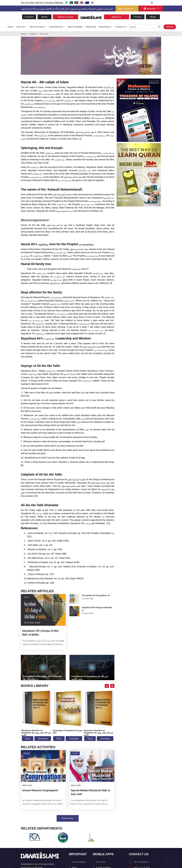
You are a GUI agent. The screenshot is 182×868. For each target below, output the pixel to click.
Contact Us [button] (120, 27)
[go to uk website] (82, 3)
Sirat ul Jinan (101, 865)
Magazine (117, 17)
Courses (138, 17)
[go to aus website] (87, 3)
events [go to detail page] (34, 34)
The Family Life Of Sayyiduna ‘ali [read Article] (96, 596)
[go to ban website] (76, 3)
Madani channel (65, 17)
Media (153, 17)
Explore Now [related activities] (68, 820)
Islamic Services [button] (37, 27)
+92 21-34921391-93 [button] (141, 865)
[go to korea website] (92, 3)
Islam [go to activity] (26, 755)
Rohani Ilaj (91, 27)
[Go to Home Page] (91, 17)
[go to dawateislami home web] (66, 3)
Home (10, 27)
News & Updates (75, 27)
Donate (170, 27)
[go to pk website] (71, 3)
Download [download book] (43, 740)
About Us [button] (21, 27)
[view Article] (75, 600)
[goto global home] (159, 27)
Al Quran (29, 17)
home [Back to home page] (25, 34)
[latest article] (43, 611)
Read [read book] (28, 740)
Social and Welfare (79, 865)
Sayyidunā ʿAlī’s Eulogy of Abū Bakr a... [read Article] (97, 610)
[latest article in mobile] (43, 639)
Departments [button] (105, 27)
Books (44, 17)
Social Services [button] (56, 27)
